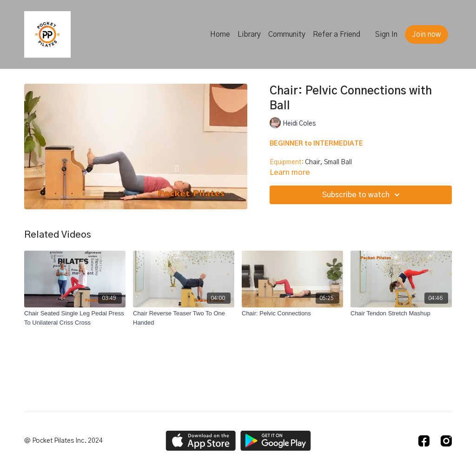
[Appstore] (201, 441)
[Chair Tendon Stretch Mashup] (401, 313)
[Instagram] (446, 441)
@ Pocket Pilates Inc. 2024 (63, 441)
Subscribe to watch (362, 195)
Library (249, 34)
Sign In (386, 34)
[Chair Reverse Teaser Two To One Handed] (184, 318)
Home (220, 34)
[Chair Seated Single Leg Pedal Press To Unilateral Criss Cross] (75, 318)
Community (287, 34)
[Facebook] (424, 441)
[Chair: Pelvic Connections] (292, 313)
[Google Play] (276, 441)
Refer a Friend (337, 34)
